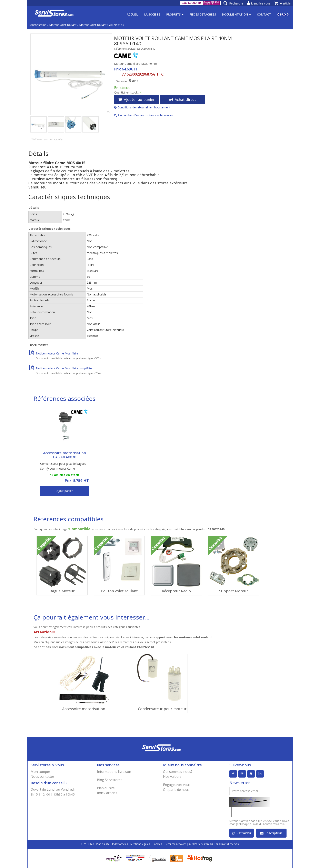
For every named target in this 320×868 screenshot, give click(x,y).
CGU (91, 844)
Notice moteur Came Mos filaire (54, 353)
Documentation (236, 14)
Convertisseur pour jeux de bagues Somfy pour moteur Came (63, 466)
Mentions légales (140, 844)
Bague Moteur (62, 591)
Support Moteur (234, 591)
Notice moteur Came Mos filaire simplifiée (61, 368)
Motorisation (38, 25)
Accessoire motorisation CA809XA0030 (64, 455)
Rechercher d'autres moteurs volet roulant (144, 115)
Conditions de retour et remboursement (142, 107)
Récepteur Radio (176, 591)
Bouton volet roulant (119, 591)
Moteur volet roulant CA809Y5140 (102, 25)
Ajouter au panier (137, 99)
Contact (264, 14)
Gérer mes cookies (175, 844)
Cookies (157, 844)
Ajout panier (65, 491)
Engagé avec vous (177, 785)
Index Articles (120, 844)
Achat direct (182, 99)
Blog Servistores (110, 780)
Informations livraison (114, 772)
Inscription (271, 833)
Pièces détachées (203, 14)
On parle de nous (176, 790)
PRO (283, 14)
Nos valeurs (172, 777)
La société (152, 14)
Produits (175, 14)
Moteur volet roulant (63, 25)
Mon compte (40, 772)
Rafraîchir (242, 833)
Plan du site (106, 788)
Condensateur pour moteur (162, 709)
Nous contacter (42, 777)
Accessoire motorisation (84, 709)
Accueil (132, 14)
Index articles (107, 793)
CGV (83, 844)
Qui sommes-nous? (178, 772)
